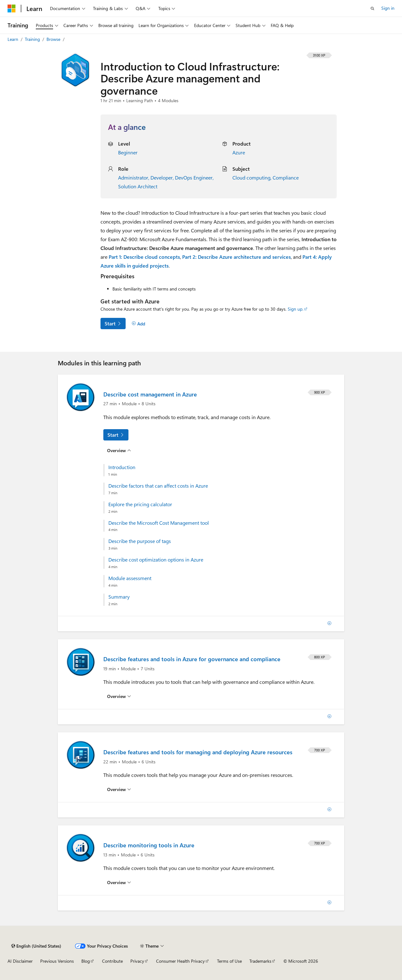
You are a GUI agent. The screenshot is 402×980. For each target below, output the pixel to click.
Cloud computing (251, 177)
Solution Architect (138, 186)
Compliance (286, 177)
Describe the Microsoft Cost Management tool (159, 523)
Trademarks (260, 961)
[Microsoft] (12, 8)
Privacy (137, 961)
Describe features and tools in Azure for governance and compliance (192, 659)
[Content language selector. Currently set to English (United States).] (36, 946)
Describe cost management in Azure (150, 394)
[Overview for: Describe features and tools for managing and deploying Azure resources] (119, 789)
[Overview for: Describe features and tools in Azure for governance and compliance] (119, 696)
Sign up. (296, 309)
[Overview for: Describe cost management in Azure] (119, 451)
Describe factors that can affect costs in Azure (158, 486)
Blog (86, 961)
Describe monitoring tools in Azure (149, 845)
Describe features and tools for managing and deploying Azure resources (198, 752)
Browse (54, 39)
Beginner (128, 152)
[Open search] (372, 8)
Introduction (122, 467)
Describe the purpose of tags (140, 541)
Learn (14, 39)
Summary (119, 597)
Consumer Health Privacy (180, 961)
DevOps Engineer (194, 177)
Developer (162, 177)
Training (33, 39)
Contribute (112, 961)
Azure (239, 152)
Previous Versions (57, 961)
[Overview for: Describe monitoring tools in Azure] (119, 883)
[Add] (138, 324)
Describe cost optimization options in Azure (156, 560)
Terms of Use (229, 961)
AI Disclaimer (20, 961)
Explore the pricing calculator (140, 504)
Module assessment (130, 578)
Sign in (388, 8)
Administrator (133, 177)
